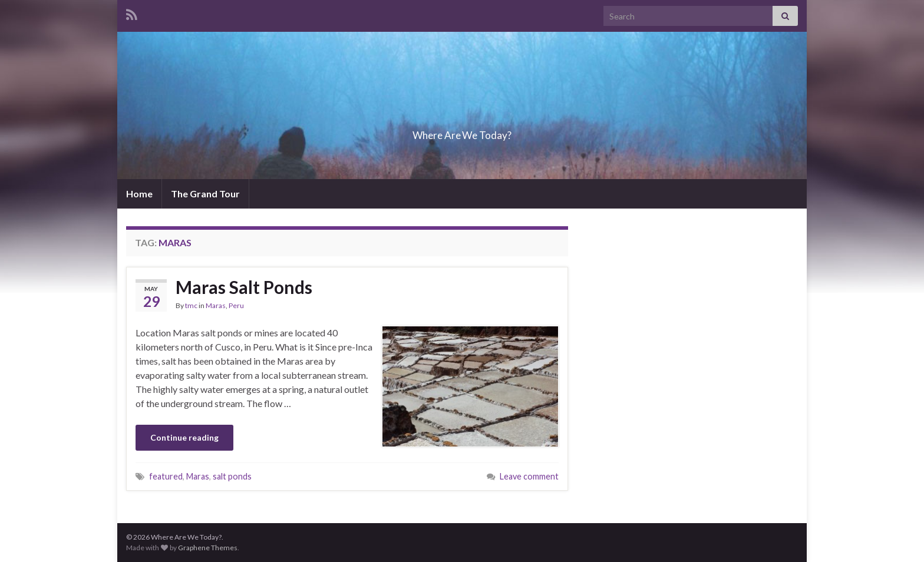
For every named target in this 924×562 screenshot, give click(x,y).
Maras (216, 305)
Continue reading (184, 437)
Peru (236, 305)
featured (166, 476)
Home (139, 194)
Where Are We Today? (462, 132)
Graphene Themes (208, 548)
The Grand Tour (205, 194)
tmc (191, 305)
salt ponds (232, 476)
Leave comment (529, 476)
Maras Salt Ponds (244, 287)
